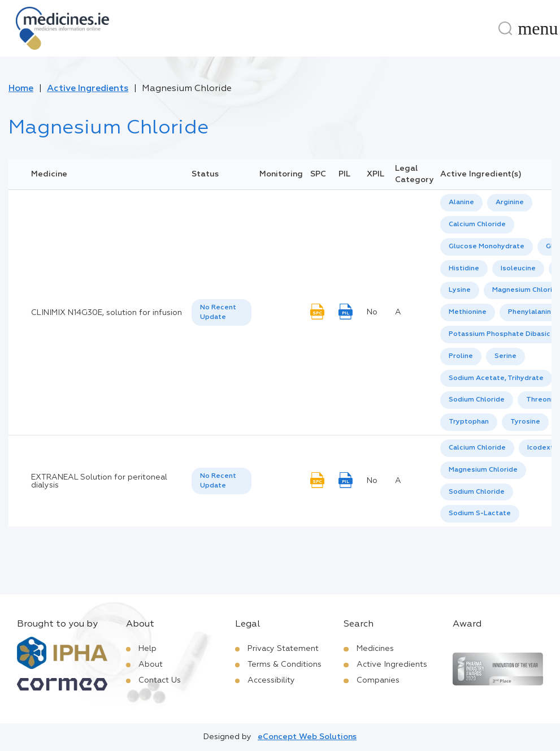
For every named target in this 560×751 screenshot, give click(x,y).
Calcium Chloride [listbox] (477, 225)
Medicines (375, 649)
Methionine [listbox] (468, 312)
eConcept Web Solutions (307, 737)
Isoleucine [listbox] (518, 269)
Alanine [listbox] (461, 202)
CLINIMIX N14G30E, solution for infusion (107, 313)
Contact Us (160, 680)
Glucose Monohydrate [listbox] (487, 247)
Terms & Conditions (285, 664)
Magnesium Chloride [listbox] (483, 470)
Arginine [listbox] (510, 202)
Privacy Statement (283, 649)
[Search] (505, 28)
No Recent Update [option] (218, 312)
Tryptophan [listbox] (469, 422)
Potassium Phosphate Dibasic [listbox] (500, 334)
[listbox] (222, 313)
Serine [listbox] (505, 356)
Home (21, 89)
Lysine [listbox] (460, 290)
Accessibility (271, 680)
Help (147, 649)
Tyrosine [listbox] (525, 422)
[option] (461, 203)
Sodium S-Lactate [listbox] (480, 513)
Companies (378, 680)
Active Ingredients (88, 89)
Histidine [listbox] (464, 269)
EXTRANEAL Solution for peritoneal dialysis (99, 481)
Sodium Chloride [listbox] (477, 400)
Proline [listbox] (461, 356)
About (151, 664)
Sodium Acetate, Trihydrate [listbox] (496, 378)
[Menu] (538, 28)
